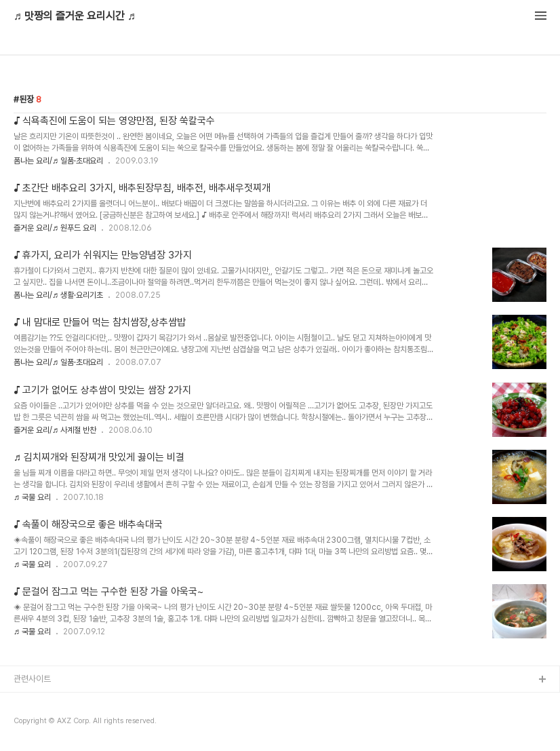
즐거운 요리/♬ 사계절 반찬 (55, 430)
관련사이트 (32, 679)
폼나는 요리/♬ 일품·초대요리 (58, 161)
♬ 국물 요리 (32, 497)
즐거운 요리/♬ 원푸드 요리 (55, 228)
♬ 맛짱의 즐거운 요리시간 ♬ (75, 16)
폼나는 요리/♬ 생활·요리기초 (58, 295)
